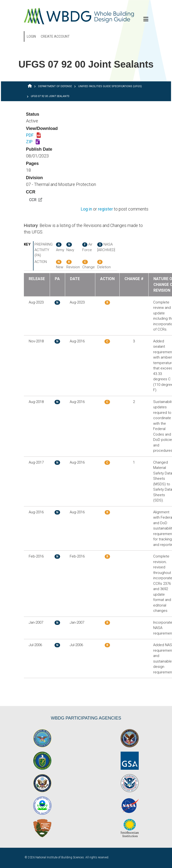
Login (31, 36)
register (105, 209)
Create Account (55, 36)
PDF (33, 135)
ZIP (33, 142)
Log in (86, 209)
